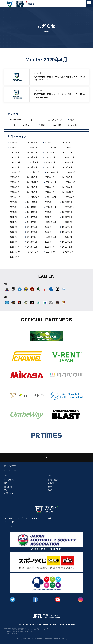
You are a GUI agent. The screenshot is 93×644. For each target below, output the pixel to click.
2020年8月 (32, 212)
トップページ (10, 518)
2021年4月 (32, 202)
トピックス (33, 120)
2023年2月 (15, 182)
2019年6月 (67, 227)
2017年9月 (33, 252)
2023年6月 (32, 177)
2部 (50, 476)
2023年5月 (50, 177)
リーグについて (24, 518)
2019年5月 (15, 232)
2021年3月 (50, 202)
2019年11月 (51, 222)
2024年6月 (68, 162)
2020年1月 (15, 222)
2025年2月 (15, 157)
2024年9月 (33, 162)
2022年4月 (67, 187)
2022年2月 (32, 192)
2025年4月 (50, 152)
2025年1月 (32, 157)
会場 (50, 487)
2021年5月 (15, 202)
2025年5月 (32, 152)
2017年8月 (51, 252)
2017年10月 (15, 252)
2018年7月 (32, 242)
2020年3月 (50, 217)
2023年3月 (67, 177)
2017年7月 (68, 252)
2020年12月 (33, 207)
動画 (50, 490)
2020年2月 (67, 217)
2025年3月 (67, 152)
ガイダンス (9, 480)
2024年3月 (50, 167)
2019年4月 (32, 232)
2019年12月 (33, 222)
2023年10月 (53, 172)
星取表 (51, 483)
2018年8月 (15, 242)
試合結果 (73, 125)
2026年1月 (50, 142)
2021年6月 (70, 197)
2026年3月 (32, 142)
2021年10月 (34, 197)
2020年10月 (70, 207)
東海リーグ (28, 125)
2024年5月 (15, 167)
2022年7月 (15, 187)
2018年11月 (51, 237)
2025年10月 (34, 147)
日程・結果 (53, 480)
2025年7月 (70, 147)
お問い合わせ (10, 493)
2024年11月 (69, 157)
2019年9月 (15, 227)
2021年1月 (15, 207)
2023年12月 (15, 172)
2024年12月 (50, 157)
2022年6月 (32, 187)
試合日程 (57, 125)
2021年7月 (52, 197)
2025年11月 (15, 147)
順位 (6, 483)
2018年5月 (67, 242)
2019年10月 (70, 222)
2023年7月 (15, 177)
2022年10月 (70, 182)
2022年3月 (15, 192)
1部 (5, 476)
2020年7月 (50, 212)
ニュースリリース (54, 120)
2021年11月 (15, 197)
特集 (43, 125)
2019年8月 (32, 227)
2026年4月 (15, 142)
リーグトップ (10, 471)
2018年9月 (70, 237)
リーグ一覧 (9, 522)
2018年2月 (50, 247)
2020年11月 (51, 207)
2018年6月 (50, 242)
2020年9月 (15, 212)
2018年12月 (33, 237)
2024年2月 (67, 167)
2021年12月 (68, 192)
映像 (72, 120)
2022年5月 (50, 187)
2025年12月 (68, 142)
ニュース (8, 526)
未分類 (13, 125)
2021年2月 (67, 202)
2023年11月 (34, 172)
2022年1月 (50, 192)
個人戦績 (8, 487)
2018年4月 (15, 247)
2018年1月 (67, 247)
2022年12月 (33, 182)
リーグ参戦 (47, 518)
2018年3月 (32, 247)
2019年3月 (50, 232)
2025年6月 (15, 152)
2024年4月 (32, 167)
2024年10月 (15, 162)
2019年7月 (50, 227)
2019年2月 (67, 232)
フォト (7, 490)
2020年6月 (67, 212)
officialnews (15, 120)
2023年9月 (71, 172)
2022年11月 (51, 182)
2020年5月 (15, 217)
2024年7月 (51, 162)
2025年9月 (52, 147)
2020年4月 (32, 217)
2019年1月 (15, 237)
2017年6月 (15, 257)
